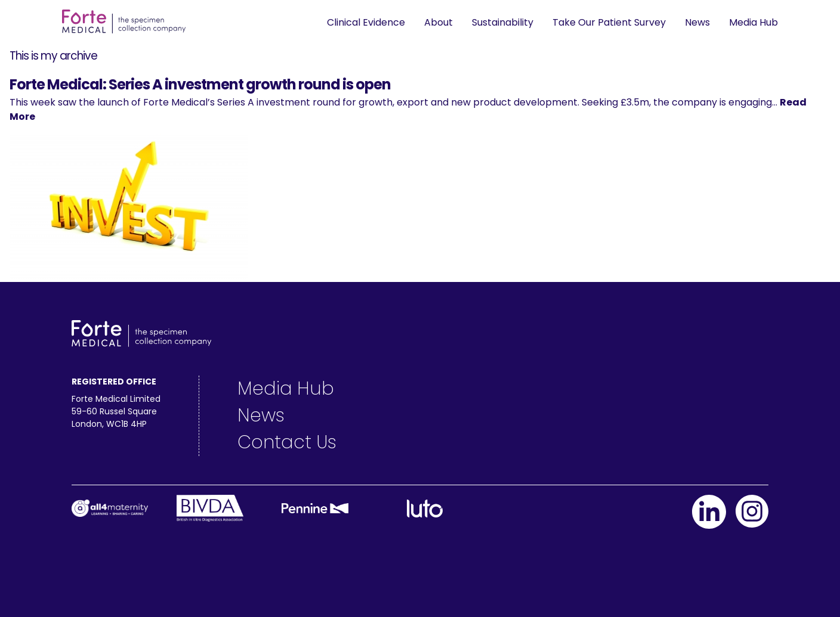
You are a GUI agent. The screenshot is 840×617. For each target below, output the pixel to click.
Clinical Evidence (366, 22)
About (438, 22)
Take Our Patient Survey (609, 22)
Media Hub (753, 22)
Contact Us (287, 442)
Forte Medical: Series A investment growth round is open (200, 84)
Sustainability (503, 22)
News (697, 22)
